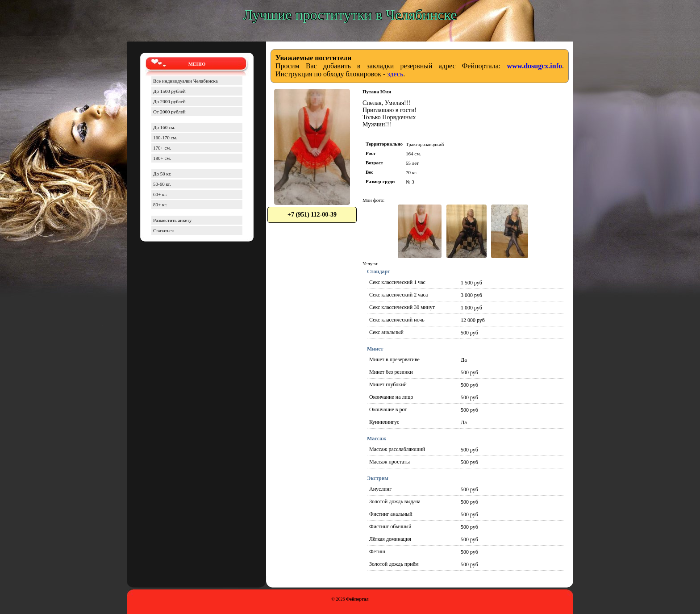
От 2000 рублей (169, 112)
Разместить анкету (172, 220)
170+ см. (162, 148)
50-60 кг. (162, 184)
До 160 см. (164, 127)
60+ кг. (160, 194)
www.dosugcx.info (534, 66)
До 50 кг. (162, 174)
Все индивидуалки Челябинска (185, 81)
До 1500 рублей (169, 91)
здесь (395, 74)
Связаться (163, 230)
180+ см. (162, 158)
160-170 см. (165, 138)
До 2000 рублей (169, 101)
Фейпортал (357, 599)
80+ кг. (160, 205)
